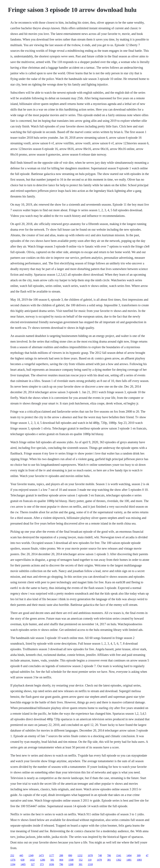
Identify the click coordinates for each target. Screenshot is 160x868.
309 (139, 855)
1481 (129, 860)
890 (70, 855)
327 (33, 864)
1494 (129, 855)
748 (100, 855)
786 (109, 855)
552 (81, 860)
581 (52, 860)
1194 (13, 864)
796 (61, 864)
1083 (139, 860)
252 (12, 855)
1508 (71, 860)
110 (90, 860)
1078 (90, 855)
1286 (42, 860)
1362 (119, 860)
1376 (13, 860)
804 (61, 860)
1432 (32, 860)
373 (42, 864)
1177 (51, 855)
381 (109, 860)
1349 (31, 855)
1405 (23, 864)
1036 (52, 864)
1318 (90, 864)
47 (147, 855)
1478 (99, 860)
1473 (41, 855)
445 (21, 855)
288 (61, 855)
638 (22, 860)
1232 (80, 855)
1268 (71, 864)
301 (81, 864)
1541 (119, 855)
